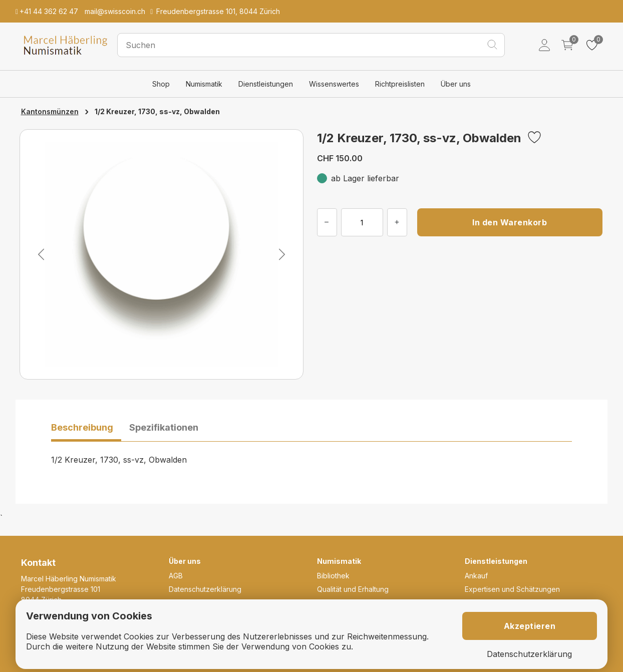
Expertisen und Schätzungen (512, 589)
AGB (176, 576)
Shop (161, 84)
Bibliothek (333, 576)
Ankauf (476, 576)
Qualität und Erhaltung (353, 589)
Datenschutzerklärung (205, 589)
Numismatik (204, 84)
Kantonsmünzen (50, 111)
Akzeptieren (530, 626)
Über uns (456, 84)
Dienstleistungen (266, 84)
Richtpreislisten (400, 84)
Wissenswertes (334, 84)
